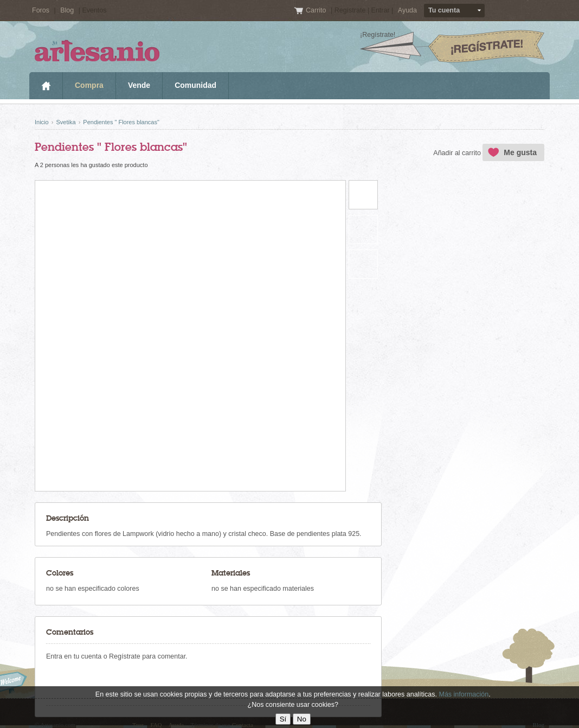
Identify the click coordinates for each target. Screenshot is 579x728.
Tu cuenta (444, 10)
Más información (464, 694)
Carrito (317, 10)
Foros (41, 10)
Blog (67, 10)
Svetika (66, 122)
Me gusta (520, 152)
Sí (283, 719)
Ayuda (407, 10)
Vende (139, 85)
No (302, 719)
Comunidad (195, 85)
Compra (89, 85)
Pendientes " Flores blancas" (121, 122)
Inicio (46, 86)
